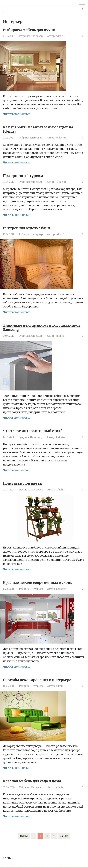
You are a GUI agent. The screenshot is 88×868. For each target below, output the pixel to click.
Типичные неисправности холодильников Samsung (30, 327)
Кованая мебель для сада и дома (37, 781)
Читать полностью (17, 114)
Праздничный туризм (26, 176)
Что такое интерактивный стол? (37, 431)
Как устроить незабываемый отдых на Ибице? (44, 129)
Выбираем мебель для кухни (33, 30)
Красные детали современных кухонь (43, 582)
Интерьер (37, 36)
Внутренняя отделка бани (30, 228)
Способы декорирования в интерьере (42, 680)
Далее (65, 836)
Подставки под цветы (26, 483)
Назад (23, 836)
